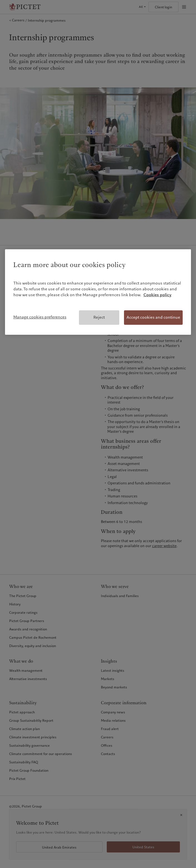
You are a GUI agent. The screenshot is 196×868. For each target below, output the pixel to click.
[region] (98, 292)
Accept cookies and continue (153, 317)
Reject (99, 317)
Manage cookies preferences (40, 317)
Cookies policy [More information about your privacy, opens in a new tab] (157, 295)
